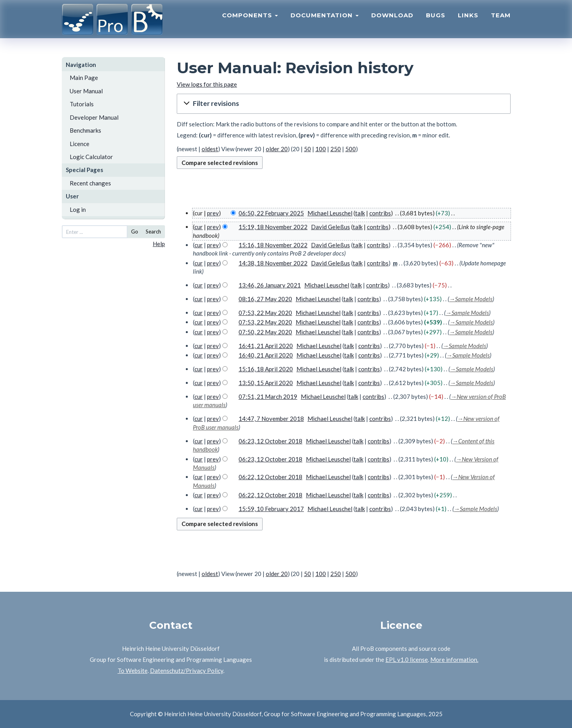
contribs (380, 213)
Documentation (325, 22)
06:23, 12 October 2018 (270, 441)
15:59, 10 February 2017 (271, 509)
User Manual (86, 91)
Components (250, 22)
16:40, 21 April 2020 (266, 355)
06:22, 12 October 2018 (270, 477)
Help (159, 244)
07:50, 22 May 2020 (265, 332)
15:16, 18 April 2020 (266, 369)
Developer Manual (94, 117)
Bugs (436, 22)
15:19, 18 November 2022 (273, 227)
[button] (344, 104)
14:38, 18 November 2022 (273, 263)
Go (135, 232)
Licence (80, 144)
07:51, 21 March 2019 (268, 396)
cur (199, 227)
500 (351, 149)
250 (336, 149)
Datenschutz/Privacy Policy (187, 671)
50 (307, 149)
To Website (133, 671)
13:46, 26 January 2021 (270, 285)
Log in (78, 209)
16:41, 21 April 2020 (266, 346)
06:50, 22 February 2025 (271, 213)
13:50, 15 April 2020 (266, 383)
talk (360, 213)
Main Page (84, 78)
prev (213, 213)
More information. (454, 659)
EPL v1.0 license (407, 659)
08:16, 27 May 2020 (265, 299)
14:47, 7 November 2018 (271, 419)
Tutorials (82, 104)
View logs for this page (207, 84)
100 (321, 149)
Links (468, 22)
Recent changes (90, 183)
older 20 (277, 149)
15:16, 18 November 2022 (273, 245)
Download (392, 22)
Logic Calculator (91, 157)
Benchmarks (85, 130)
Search (153, 232)
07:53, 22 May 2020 (265, 313)
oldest (210, 149)
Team (501, 22)
